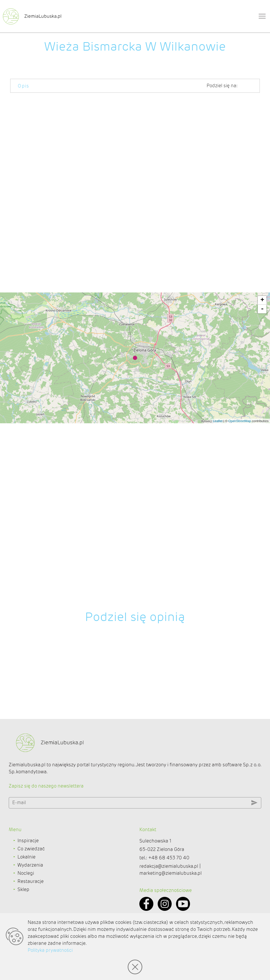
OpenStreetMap (240, 631)
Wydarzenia (30, 895)
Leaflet (218, 631)
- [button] (262, 519)
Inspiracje (28, 871)
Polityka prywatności (50, 950)
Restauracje (31, 912)
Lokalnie (26, 887)
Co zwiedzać (31, 879)
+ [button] (262, 510)
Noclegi (26, 903)
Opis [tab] (24, 86)
